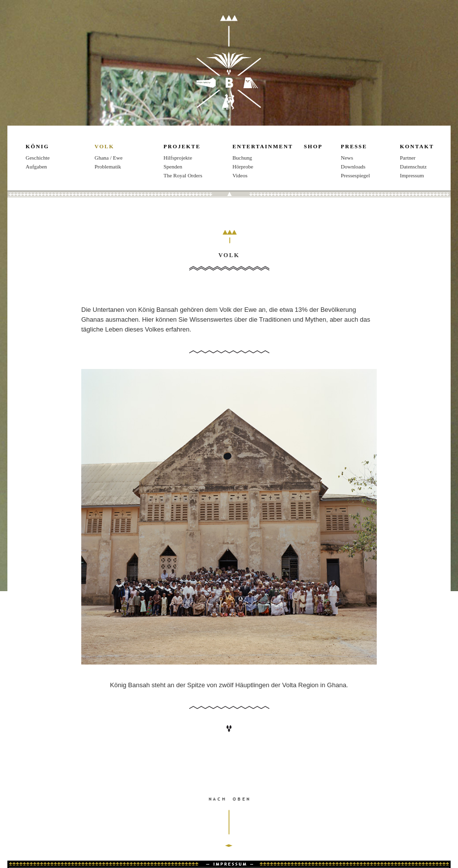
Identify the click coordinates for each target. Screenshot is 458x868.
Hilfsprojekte (178, 158)
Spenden (173, 167)
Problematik (108, 167)
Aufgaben (36, 167)
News (347, 158)
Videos (240, 175)
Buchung (242, 158)
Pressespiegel (355, 175)
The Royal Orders (183, 175)
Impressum (229, 864)
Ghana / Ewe (109, 158)
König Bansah (229, 62)
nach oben (229, 833)
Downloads (353, 167)
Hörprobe (243, 167)
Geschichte (38, 158)
